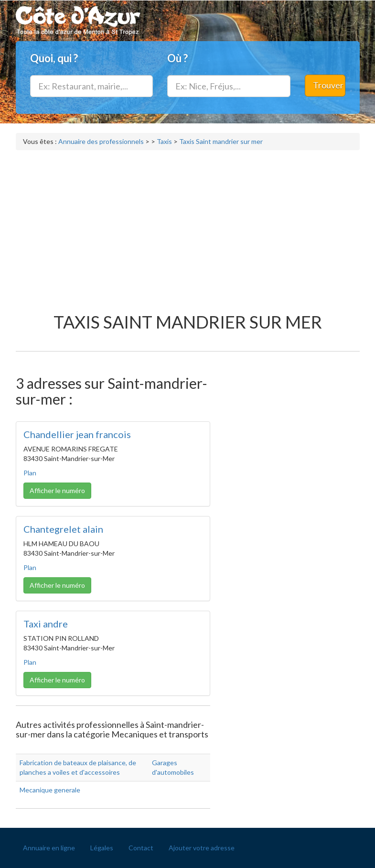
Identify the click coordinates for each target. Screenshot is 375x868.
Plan (30, 473)
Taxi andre (46, 624)
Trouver (328, 85)
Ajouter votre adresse (202, 848)
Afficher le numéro (57, 490)
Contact (141, 848)
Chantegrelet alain (63, 529)
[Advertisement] (188, 227)
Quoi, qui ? (54, 58)
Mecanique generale (50, 790)
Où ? (177, 58)
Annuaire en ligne (49, 848)
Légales (102, 848)
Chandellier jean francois (77, 434)
